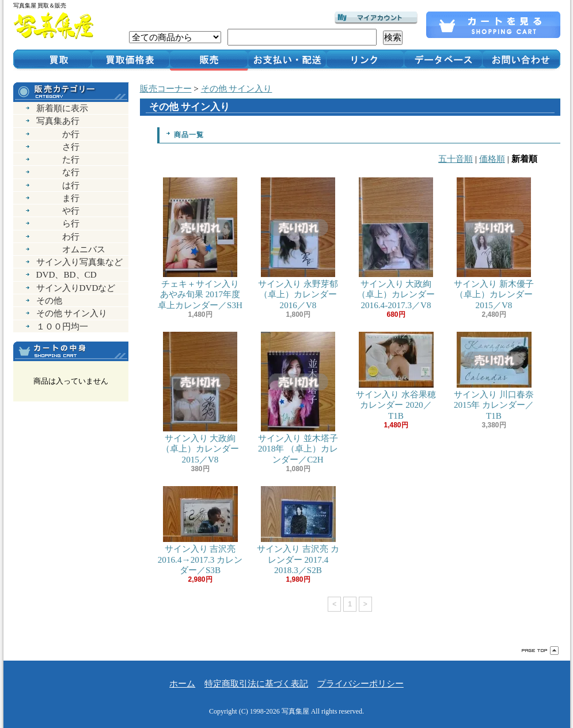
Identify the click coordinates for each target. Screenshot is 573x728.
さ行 (58, 147)
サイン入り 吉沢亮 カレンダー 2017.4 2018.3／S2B (298, 530)
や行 (58, 211)
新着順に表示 (62, 108)
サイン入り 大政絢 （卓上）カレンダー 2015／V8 (200, 398)
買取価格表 (130, 59)
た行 (58, 159)
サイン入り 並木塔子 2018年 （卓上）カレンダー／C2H (298, 398)
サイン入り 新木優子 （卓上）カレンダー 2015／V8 (494, 243)
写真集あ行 (58, 121)
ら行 (58, 223)
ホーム (182, 683)
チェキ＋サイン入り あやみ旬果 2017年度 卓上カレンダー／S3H (200, 243)
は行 (58, 185)
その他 (49, 300)
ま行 (58, 198)
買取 (52, 59)
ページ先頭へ (540, 651)
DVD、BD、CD (67, 274)
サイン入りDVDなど (76, 288)
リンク (365, 59)
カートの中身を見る (71, 351)
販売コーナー (166, 88)
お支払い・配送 (287, 59)
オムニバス (71, 249)
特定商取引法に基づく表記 (256, 683)
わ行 (58, 236)
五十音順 (456, 159)
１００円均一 (62, 326)
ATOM (90, 460)
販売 (208, 59)
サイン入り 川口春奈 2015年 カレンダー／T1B (494, 376)
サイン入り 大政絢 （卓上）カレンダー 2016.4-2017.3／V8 (396, 243)
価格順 (492, 159)
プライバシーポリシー (361, 683)
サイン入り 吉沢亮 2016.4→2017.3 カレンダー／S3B (200, 530)
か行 (58, 134)
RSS (50, 460)
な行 (58, 172)
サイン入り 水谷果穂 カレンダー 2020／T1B (396, 376)
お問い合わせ (521, 59)
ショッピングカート (493, 25)
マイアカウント (376, 18)
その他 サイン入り (72, 313)
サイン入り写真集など (79, 262)
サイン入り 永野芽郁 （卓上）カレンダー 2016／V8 (298, 243)
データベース (443, 59)
